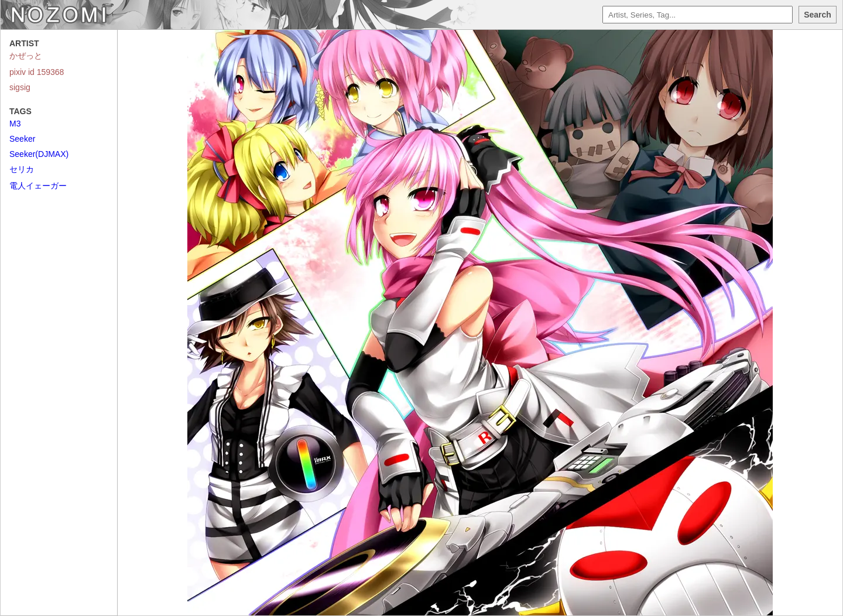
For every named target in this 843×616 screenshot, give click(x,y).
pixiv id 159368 (37, 72)
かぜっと (26, 56)
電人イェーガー (38, 186)
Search (818, 15)
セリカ (22, 169)
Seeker (22, 139)
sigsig (20, 87)
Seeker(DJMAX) (39, 154)
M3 (15, 124)
